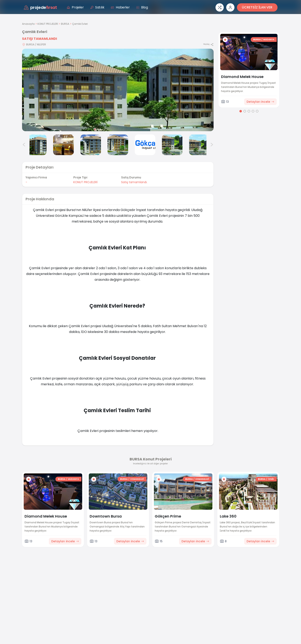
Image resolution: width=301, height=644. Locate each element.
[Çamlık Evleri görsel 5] (118, 145)
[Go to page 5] (257, 111)
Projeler (75, 7)
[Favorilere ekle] (225, 40)
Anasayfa (28, 24)
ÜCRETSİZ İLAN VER (257, 7)
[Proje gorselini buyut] (118, 90)
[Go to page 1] (241, 111)
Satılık (97, 7)
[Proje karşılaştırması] (220, 7)
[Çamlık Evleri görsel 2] (36, 145)
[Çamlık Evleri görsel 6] (145, 145)
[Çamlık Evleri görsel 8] (199, 145)
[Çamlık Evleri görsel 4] (91, 145)
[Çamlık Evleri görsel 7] (172, 145)
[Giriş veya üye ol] (230, 7)
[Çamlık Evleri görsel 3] (63, 145)
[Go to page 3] (249, 111)
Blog (142, 7)
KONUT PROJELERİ (48, 24)
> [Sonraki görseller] (212, 145)
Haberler (120, 7)
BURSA (65, 24)
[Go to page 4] (253, 111)
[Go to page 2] (245, 111)
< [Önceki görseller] (24, 145)
